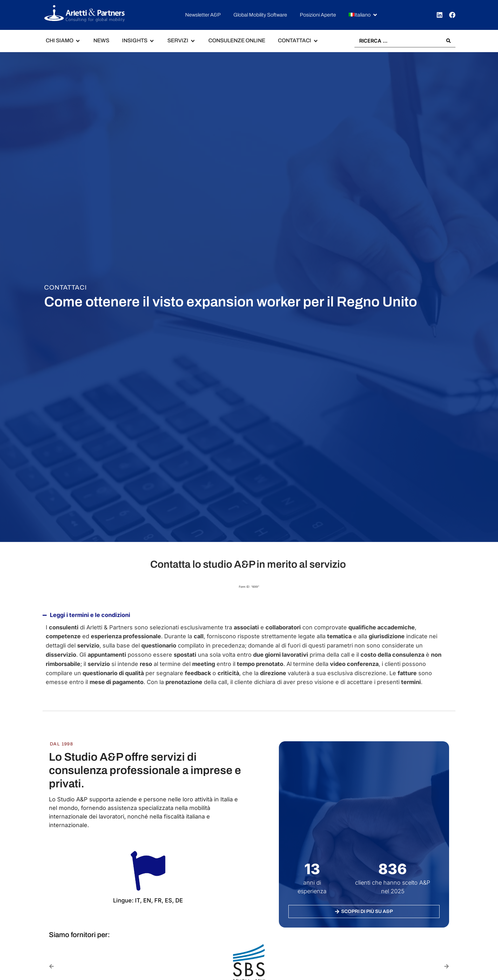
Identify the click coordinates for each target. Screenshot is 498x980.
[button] (363, 15)
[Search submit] (448, 41)
